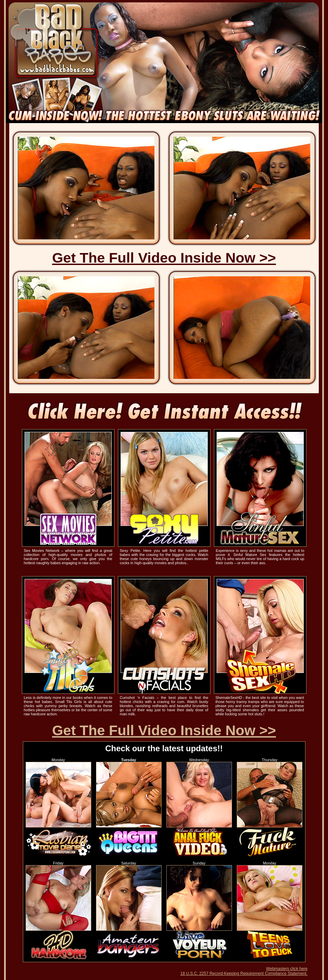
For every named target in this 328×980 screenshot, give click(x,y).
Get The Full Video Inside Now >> (164, 258)
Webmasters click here (287, 969)
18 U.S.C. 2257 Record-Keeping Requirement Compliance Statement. (244, 974)
